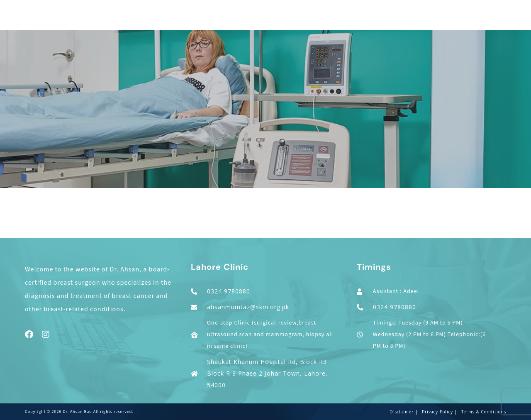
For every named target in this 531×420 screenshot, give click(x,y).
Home (127, 20)
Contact (497, 20)
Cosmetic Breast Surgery (271, 20)
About (153, 20)
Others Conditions (352, 20)
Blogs (468, 20)
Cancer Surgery (195, 20)
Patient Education (421, 20)
